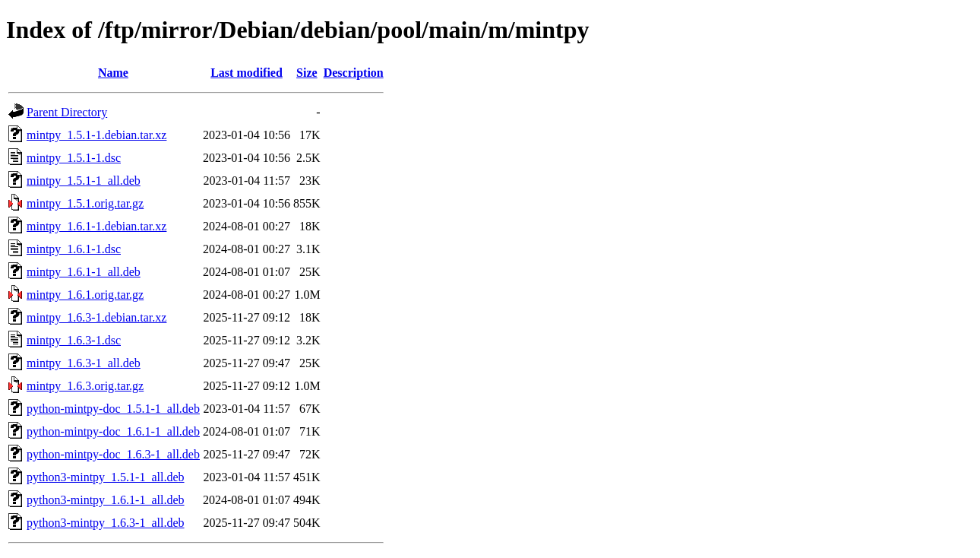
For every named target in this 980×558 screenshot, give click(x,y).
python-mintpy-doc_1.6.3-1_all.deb (113, 454)
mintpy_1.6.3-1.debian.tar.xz (96, 317)
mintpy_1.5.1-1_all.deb (84, 181)
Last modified (247, 73)
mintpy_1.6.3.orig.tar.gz (85, 386)
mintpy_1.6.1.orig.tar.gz (85, 295)
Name (113, 73)
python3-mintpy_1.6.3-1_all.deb (106, 523)
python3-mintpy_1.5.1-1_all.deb (106, 477)
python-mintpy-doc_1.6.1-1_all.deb (113, 431)
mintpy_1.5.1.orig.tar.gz (85, 203)
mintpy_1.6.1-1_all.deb (84, 272)
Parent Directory (67, 112)
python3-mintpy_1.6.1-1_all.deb (106, 500)
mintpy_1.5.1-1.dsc (74, 158)
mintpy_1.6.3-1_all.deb (84, 363)
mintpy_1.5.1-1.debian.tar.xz (96, 135)
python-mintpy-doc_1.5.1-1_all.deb (113, 409)
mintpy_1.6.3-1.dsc (74, 340)
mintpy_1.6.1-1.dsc (74, 249)
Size (307, 73)
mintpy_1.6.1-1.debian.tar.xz (96, 226)
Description (354, 73)
